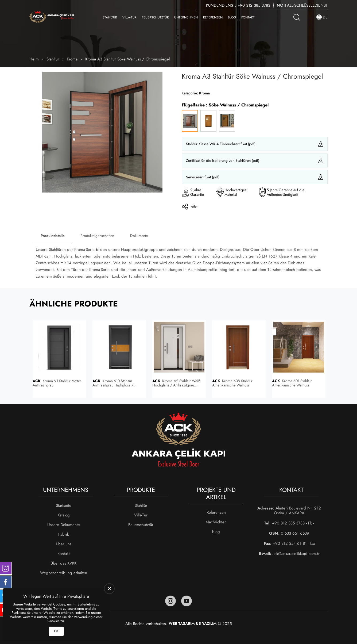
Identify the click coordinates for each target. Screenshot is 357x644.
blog (232, 17)
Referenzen (213, 17)
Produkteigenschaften (97, 236)
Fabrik (64, 534)
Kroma (72, 59)
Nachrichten (216, 522)
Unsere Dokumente (64, 525)
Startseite (64, 505)
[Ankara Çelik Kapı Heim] (52, 17)
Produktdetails (53, 236)
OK (56, 631)
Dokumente (139, 236)
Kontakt (248, 17)
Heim (34, 59)
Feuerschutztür (155, 17)
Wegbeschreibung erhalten (64, 573)
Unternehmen (186, 17)
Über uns (64, 544)
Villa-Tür (129, 17)
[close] (109, 589)
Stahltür (110, 17)
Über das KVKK (63, 563)
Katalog (64, 515)
